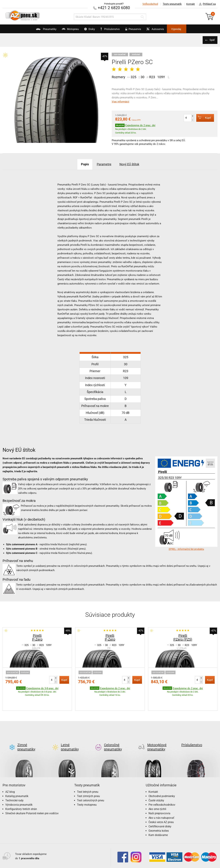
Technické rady (14, 784)
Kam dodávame (158, 819)
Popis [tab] (81, 164)
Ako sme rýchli (157, 793)
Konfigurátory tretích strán (21, 793)
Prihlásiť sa (206, 4)
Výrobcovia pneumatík (19, 788)
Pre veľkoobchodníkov (162, 788)
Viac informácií (120, 101)
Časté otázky (156, 784)
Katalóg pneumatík (17, 780)
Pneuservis (137, 30)
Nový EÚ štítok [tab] (133, 164)
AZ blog (10, 775)
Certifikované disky (160, 810)
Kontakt (190, 4)
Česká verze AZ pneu (161, 806)
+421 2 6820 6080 (114, 8)
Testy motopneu (87, 788)
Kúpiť (202, 118)
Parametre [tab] (103, 164)
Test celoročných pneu (91, 784)
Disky (85, 30)
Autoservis (163, 30)
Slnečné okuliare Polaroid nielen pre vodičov (32, 797)
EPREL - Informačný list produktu (186, 549)
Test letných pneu (88, 775)
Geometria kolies (159, 814)
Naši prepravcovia (159, 797)
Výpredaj (188, 29)
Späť (211, 40)
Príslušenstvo (112, 29)
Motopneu (62, 30)
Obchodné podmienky (162, 780)
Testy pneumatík (170, 4)
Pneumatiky (34, 30)
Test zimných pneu (88, 780)
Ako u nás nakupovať (161, 801)
